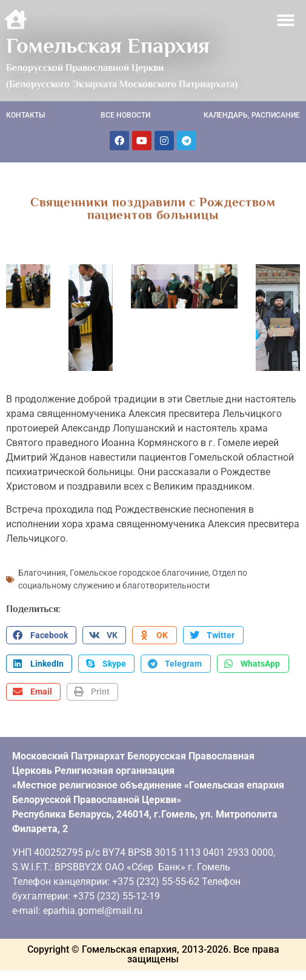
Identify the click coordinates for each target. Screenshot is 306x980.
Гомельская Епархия (108, 45)
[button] (286, 20)
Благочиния (42, 572)
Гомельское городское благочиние (139, 572)
